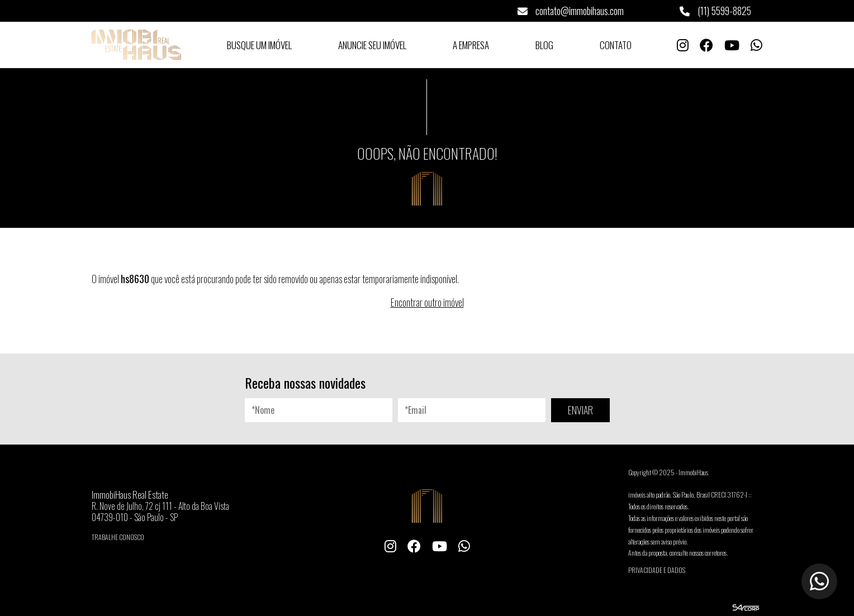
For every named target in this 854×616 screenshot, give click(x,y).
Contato (616, 45)
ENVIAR (580, 410)
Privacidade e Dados (657, 570)
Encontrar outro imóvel (427, 302)
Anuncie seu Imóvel (372, 45)
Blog (544, 45)
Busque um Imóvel (259, 45)
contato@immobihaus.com (571, 11)
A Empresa (471, 45)
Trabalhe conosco (118, 537)
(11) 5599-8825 (715, 11)
